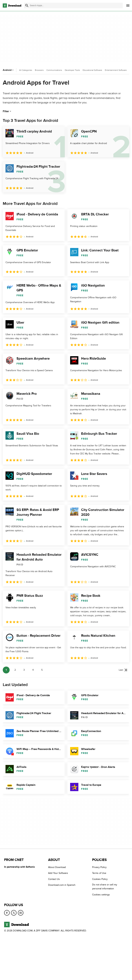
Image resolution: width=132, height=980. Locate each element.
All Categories (26, 70)
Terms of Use (99, 873)
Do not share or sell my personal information (105, 887)
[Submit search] (27, 6)
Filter (7, 111)
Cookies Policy (100, 879)
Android (9, 70)
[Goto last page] (123, 670)
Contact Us (54, 879)
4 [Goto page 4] (33, 670)
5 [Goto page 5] (42, 670)
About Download (57, 867)
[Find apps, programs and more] (73, 6)
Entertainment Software (116, 70)
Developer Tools (72, 70)
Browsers (39, 70)
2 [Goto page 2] (15, 670)
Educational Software (92, 70)
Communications (54, 70)
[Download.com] (12, 6)
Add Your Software (58, 873)
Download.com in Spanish (62, 885)
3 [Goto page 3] (24, 670)
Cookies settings (101, 894)
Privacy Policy (99, 867)
